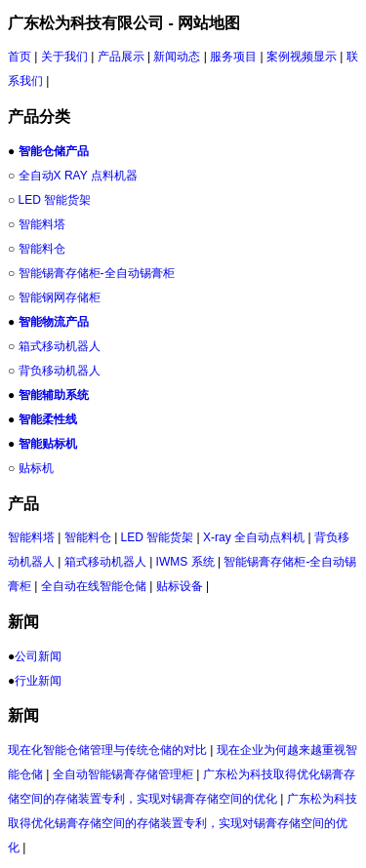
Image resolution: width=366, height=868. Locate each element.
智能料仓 (42, 249)
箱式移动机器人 (60, 346)
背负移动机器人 (60, 371)
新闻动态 (177, 57)
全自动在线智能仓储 (94, 586)
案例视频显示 (302, 57)
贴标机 (36, 468)
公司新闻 (38, 656)
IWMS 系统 (185, 562)
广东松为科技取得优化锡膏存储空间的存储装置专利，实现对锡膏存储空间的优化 (183, 823)
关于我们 (64, 57)
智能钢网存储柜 (60, 297)
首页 (20, 57)
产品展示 (121, 57)
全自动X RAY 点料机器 (78, 176)
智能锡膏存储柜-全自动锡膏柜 (97, 273)
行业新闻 (38, 681)
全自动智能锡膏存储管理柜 (123, 774)
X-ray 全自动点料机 (254, 537)
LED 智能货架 (55, 200)
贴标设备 (180, 586)
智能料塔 (42, 224)
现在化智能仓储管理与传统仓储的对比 (107, 750)
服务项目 (233, 57)
